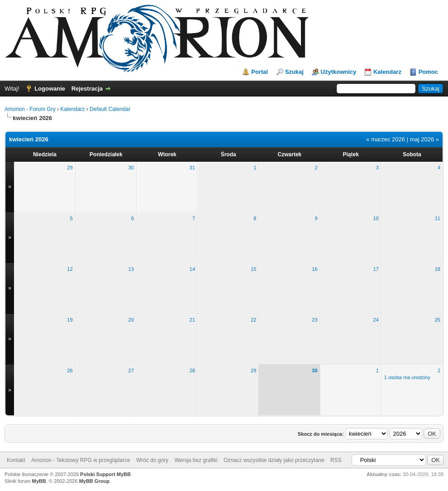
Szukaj (294, 72)
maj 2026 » (424, 139)
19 (70, 320)
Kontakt (16, 460)
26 (70, 371)
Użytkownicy (339, 72)
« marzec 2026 (386, 139)
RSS (336, 460)
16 (315, 269)
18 (438, 269)
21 (192, 320)
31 (192, 168)
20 (131, 320)
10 (376, 218)
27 (131, 371)
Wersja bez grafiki (196, 460)
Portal (260, 72)
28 (192, 371)
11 (438, 218)
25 (438, 320)
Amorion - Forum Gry (30, 109)
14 (192, 269)
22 (253, 320)
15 (253, 269)
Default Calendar (110, 109)
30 (131, 168)
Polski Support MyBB (105, 474)
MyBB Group (94, 481)
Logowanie (50, 89)
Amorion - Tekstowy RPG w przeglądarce (81, 460)
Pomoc (428, 72)
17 (376, 269)
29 (70, 168)
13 (131, 269)
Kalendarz (387, 72)
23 (315, 320)
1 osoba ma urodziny (407, 377)
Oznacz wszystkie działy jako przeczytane (274, 460)
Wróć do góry (152, 460)
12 (70, 269)
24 (376, 320)
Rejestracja (87, 89)
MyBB (39, 481)
